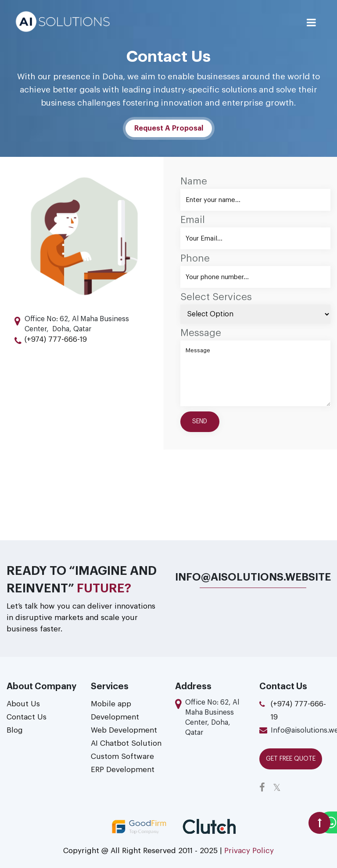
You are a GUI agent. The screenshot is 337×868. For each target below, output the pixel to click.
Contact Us (27, 717)
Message (201, 333)
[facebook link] (265, 788)
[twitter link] (280, 788)
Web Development (124, 730)
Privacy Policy (248, 851)
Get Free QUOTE (291, 759)
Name (194, 181)
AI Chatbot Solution (126, 743)
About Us (23, 704)
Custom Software (122, 756)
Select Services (216, 297)
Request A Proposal (169, 128)
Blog (15, 730)
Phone (195, 259)
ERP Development (123, 770)
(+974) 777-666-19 (56, 339)
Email (193, 220)
